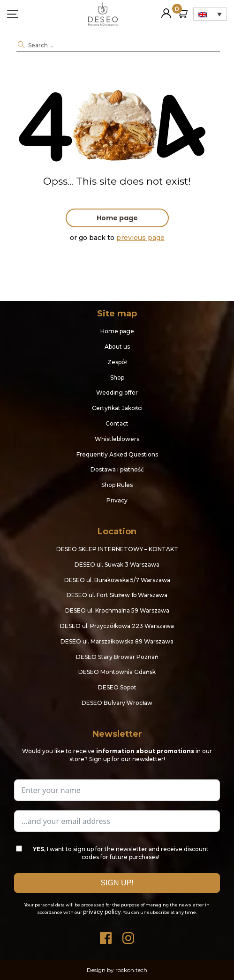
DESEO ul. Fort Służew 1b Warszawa (117, 595)
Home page (117, 218)
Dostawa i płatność (117, 469)
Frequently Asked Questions (117, 454)
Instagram (128, 936)
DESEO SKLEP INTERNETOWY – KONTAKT (117, 549)
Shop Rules (117, 485)
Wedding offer (117, 393)
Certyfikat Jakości (117, 408)
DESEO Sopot (117, 687)
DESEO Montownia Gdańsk (117, 672)
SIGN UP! (117, 883)
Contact (117, 423)
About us (117, 347)
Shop (117, 378)
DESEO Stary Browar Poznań (117, 657)
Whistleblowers (117, 439)
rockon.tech (131, 970)
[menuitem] (210, 14)
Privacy (117, 500)
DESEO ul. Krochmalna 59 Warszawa (117, 610)
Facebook (106, 936)
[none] (210, 14)
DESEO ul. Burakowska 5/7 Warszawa (117, 580)
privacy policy (102, 912)
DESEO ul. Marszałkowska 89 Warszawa (117, 641)
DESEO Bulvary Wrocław (117, 703)
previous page (140, 238)
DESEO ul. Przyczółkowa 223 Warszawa (117, 626)
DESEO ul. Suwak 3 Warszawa (117, 565)
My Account (166, 10)
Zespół (117, 362)
